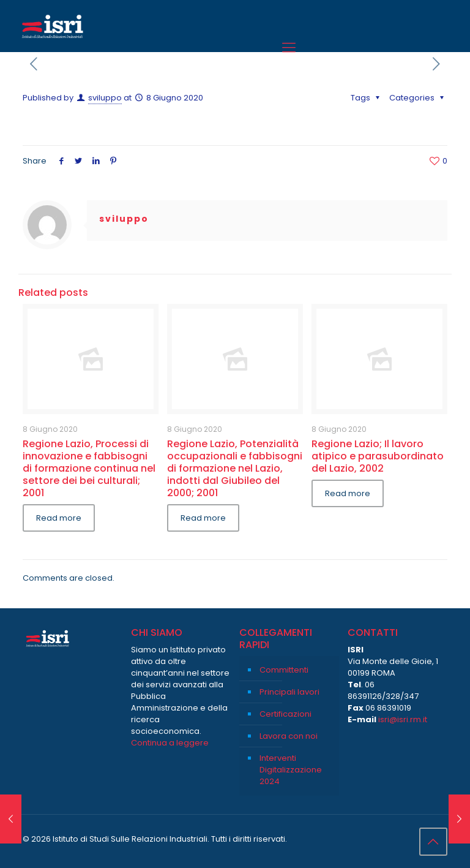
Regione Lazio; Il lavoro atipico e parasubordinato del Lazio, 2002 (378, 456)
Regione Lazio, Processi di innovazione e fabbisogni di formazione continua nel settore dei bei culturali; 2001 (89, 468)
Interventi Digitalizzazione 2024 (291, 770)
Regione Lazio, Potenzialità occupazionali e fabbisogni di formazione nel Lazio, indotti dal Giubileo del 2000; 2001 (235, 468)
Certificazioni (285, 714)
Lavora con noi (289, 736)
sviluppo (105, 98)
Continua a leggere (170, 743)
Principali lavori (289, 692)
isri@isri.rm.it (403, 719)
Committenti (284, 670)
